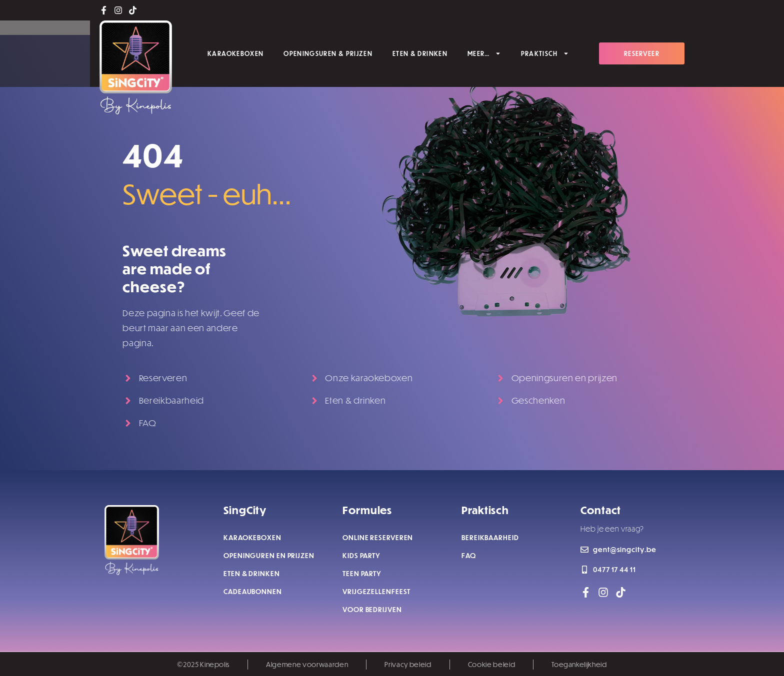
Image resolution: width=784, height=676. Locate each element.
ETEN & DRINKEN (420, 53)
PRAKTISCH (545, 53)
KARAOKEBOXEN (235, 53)
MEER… (484, 53)
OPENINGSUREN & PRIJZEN (328, 53)
